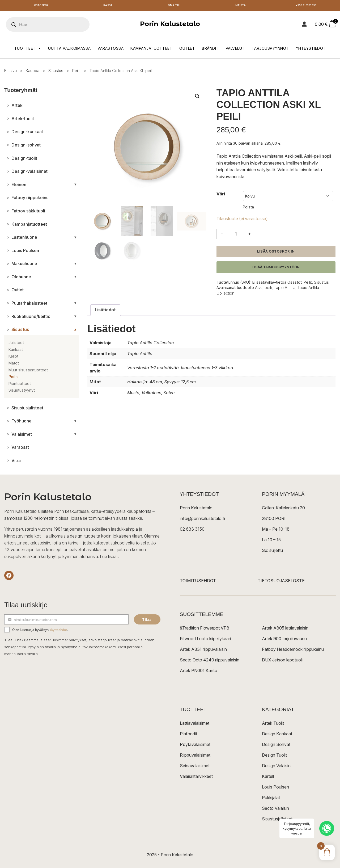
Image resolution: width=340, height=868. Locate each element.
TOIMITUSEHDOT (198, 582)
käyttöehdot (58, 631)
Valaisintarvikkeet (196, 778)
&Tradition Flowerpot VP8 (205, 629)
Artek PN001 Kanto (199, 672)
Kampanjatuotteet (151, 50)
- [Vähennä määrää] (222, 235)
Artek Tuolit (273, 724)
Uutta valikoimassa (69, 50)
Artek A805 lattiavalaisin (285, 629)
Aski (259, 289)
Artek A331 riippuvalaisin (203, 651)
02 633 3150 (192, 530)
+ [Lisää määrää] (250, 235)
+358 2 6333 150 (307, 6)
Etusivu (10, 72)
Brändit (210, 50)
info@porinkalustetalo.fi (202, 520)
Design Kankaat (277, 735)
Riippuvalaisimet (195, 756)
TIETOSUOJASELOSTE (281, 582)
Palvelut (235, 50)
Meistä (241, 6)
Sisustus (56, 72)
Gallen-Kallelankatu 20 (283, 509)
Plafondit (188, 735)
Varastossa (110, 50)
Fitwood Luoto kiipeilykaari (205, 640)
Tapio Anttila (285, 289)
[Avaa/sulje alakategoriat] (75, 186)
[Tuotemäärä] (236, 235)
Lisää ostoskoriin (276, 252)
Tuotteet (28, 50)
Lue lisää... (109, 557)
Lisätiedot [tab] (105, 311)
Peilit (76, 72)
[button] (197, 97)
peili (268, 289)
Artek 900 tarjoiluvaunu (284, 640)
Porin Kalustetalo (170, 25)
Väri (221, 195)
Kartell (268, 778)
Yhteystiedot (311, 50)
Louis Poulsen (275, 788)
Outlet (187, 50)
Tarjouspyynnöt (270, 50)
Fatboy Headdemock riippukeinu (293, 651)
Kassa (108, 6)
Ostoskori (42, 6)
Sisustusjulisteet (277, 820)
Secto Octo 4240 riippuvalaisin (210, 661)
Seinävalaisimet (195, 767)
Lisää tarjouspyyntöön (276, 268)
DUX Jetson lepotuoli (282, 661)
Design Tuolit (274, 756)
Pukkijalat (271, 799)
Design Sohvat (276, 746)
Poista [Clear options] (248, 208)
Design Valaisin (276, 767)
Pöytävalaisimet (195, 746)
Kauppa (33, 72)
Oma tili (174, 6)
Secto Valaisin (275, 810)
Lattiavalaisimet (195, 724)
